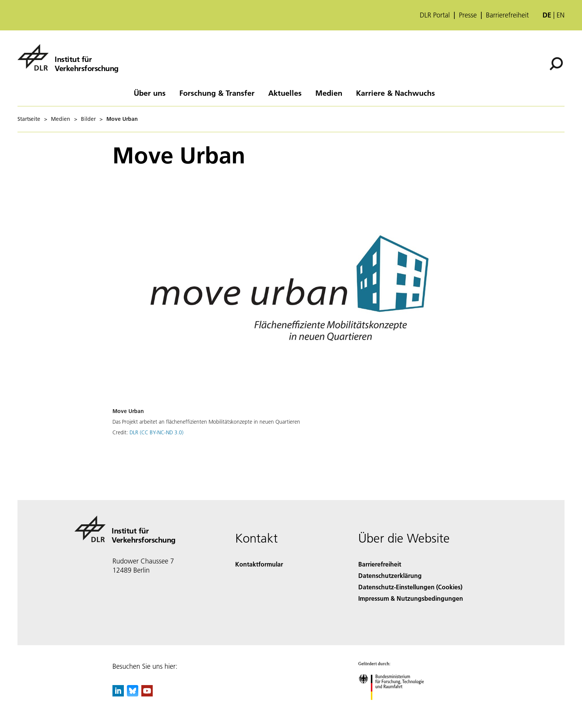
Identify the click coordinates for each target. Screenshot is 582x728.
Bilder (88, 119)
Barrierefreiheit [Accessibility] (380, 564)
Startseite (29, 119)
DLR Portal (435, 15)
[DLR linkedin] (118, 694)
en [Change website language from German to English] (561, 15)
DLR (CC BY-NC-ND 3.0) (157, 432)
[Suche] (556, 64)
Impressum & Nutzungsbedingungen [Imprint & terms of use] (411, 598)
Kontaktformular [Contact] (259, 564)
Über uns (150, 93)
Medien (329, 93)
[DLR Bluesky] (133, 694)
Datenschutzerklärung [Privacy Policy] (390, 575)
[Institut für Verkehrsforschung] (68, 57)
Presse (468, 15)
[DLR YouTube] (147, 694)
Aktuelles (285, 93)
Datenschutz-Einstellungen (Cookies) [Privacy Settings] (410, 587)
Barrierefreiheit (507, 15)
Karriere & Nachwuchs (395, 93)
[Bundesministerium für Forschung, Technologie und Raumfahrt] (395, 707)
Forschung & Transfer (217, 93)
